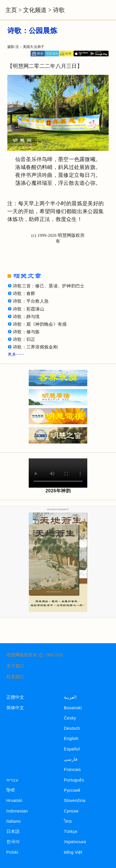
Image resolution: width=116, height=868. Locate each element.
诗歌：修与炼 (26, 332)
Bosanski (73, 708)
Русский (72, 790)
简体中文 (15, 708)
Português (74, 780)
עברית (12, 780)
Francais (72, 769)
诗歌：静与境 (26, 317)
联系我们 (15, 677)
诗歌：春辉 (24, 294)
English (71, 738)
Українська (75, 842)
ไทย (68, 821)
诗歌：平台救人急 (31, 301)
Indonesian (17, 811)
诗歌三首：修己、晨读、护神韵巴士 (49, 286)
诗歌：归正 (24, 339)
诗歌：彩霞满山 (29, 309)
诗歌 (59, 10)
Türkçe (71, 831)
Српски (71, 811)
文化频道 (35, 10)
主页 (11, 10)
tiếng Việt (73, 852)
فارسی (71, 759)
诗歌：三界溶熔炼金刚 (35, 347)
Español (72, 749)
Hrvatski (14, 800)
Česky (70, 718)
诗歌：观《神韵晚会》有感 (40, 324)
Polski (12, 852)
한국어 (13, 842)
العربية (70, 697)
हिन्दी (11, 790)
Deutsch (72, 728)
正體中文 (15, 697)
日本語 (13, 831)
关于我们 (15, 666)
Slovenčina (75, 800)
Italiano (14, 821)
